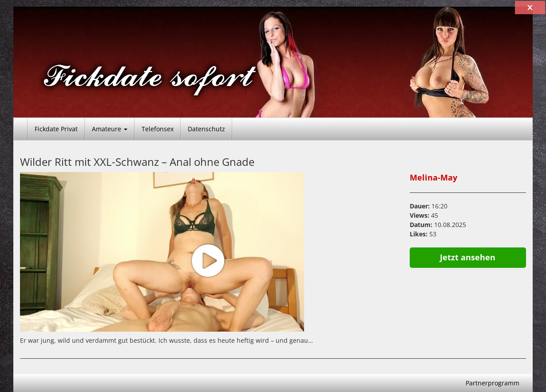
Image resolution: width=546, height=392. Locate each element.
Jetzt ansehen (468, 257)
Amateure (110, 129)
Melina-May (433, 177)
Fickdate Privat (56, 129)
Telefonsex (158, 129)
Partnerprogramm (493, 383)
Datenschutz (206, 129)
